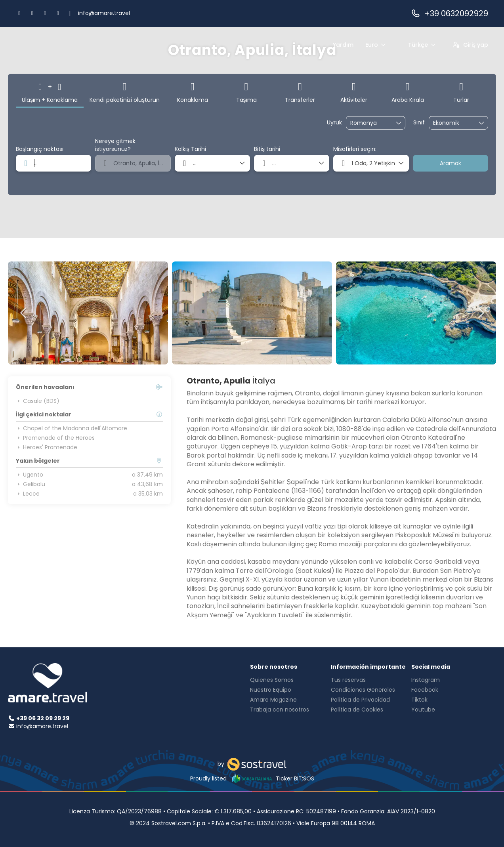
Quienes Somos (272, 680)
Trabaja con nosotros (280, 710)
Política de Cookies (357, 710)
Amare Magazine (273, 700)
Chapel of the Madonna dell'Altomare (72, 428)
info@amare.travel (104, 13)
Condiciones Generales (363, 690)
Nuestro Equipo (271, 690)
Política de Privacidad (360, 700)
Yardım (343, 45)
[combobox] (370, 123)
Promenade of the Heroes (55, 438)
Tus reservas (348, 680)
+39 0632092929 (449, 13)
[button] (24, 313)
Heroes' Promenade (47, 447)
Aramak (451, 163)
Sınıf (419, 123)
